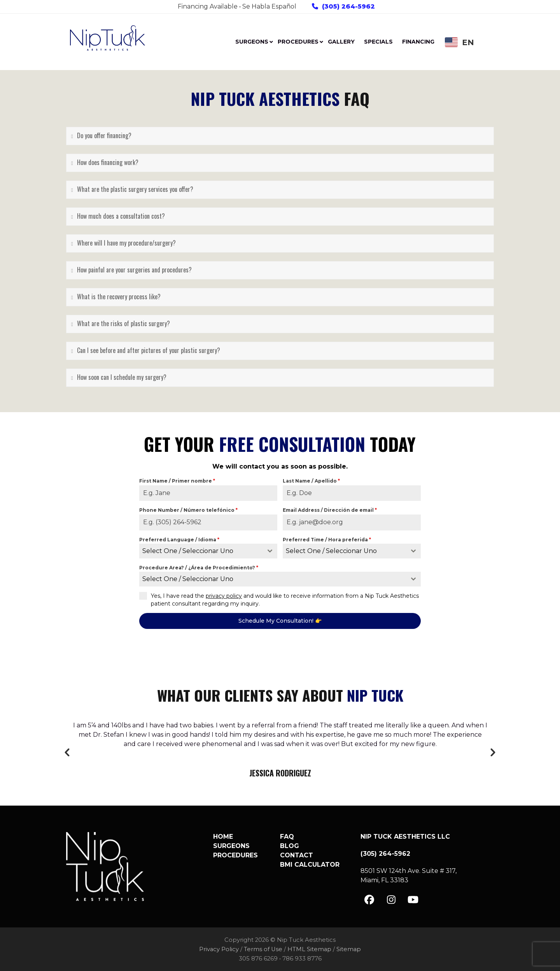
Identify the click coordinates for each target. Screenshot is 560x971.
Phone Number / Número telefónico (188, 510)
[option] (280, 750)
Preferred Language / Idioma (179, 540)
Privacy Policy (219, 949)
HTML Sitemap (309, 949)
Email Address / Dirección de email (330, 510)
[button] (67, 752)
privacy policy (224, 596)
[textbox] (201, 551)
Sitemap (349, 949)
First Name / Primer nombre (177, 481)
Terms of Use (263, 949)
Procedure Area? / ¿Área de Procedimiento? (199, 568)
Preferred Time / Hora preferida (327, 540)
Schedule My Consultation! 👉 (280, 621)
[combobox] (208, 551)
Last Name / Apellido (311, 481)
